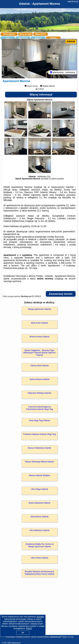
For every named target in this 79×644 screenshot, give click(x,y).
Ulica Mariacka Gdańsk (39, 530)
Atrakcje (38, 38)
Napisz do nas (68, 637)
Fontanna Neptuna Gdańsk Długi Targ (39, 434)
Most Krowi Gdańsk (39, 323)
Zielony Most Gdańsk (39, 366)
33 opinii (52, 179)
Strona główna (9, 34)
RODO (29, 628)
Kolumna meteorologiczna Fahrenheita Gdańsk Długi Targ (40, 408)
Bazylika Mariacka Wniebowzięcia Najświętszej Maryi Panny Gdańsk (39, 573)
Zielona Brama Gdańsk (39, 379)
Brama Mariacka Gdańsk (39, 503)
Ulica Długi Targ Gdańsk (39, 421)
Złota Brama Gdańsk (39, 517)
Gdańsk (71, 41)
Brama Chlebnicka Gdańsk (39, 448)
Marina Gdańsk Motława (39, 475)
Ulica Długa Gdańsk (39, 489)
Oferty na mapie (25, 34)
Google (40, 617)
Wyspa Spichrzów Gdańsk (40, 309)
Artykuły (53, 38)
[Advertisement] (39, 611)
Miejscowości (41, 34)
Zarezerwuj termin (61, 294)
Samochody (23, 38)
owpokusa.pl (73, 1)
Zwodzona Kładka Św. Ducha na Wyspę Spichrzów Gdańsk (39, 545)
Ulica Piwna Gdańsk (39, 558)
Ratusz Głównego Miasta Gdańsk (39, 462)
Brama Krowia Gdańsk (39, 337)
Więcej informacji (41, 95)
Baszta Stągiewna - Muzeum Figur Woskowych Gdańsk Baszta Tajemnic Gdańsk (39, 353)
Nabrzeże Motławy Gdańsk (39, 393)
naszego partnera (12, 281)
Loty (8, 38)
